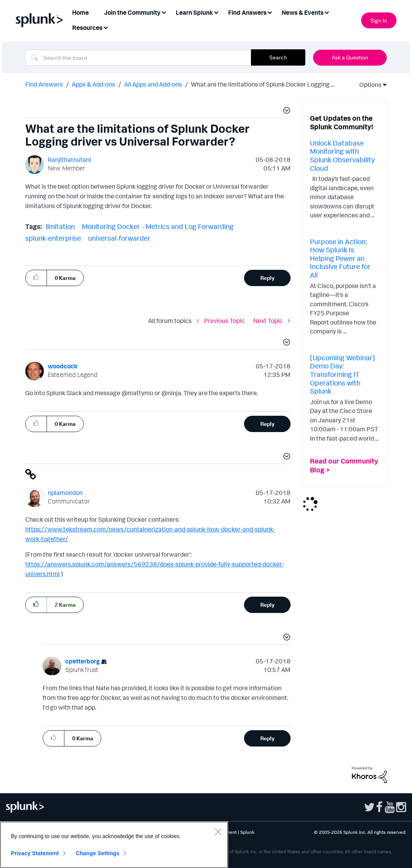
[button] (286, 111)
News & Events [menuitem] (303, 12)
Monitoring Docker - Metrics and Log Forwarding (158, 226)
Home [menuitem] (80, 12)
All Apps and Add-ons (153, 84)
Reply (267, 278)
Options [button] (368, 85)
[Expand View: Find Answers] (270, 12)
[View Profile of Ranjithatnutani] (69, 160)
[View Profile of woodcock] (63, 366)
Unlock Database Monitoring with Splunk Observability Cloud (342, 155)
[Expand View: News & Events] (327, 12)
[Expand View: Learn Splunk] (216, 12)
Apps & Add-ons (93, 84)
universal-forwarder (119, 238)
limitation (60, 226)
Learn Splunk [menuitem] (194, 12)
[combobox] (138, 57)
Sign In (379, 20)
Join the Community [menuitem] (132, 12)
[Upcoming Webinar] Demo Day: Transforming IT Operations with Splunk (343, 374)
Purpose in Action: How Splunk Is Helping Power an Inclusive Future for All (340, 258)
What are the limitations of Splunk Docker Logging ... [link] (263, 84)
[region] (114, 845)
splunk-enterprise (53, 238)
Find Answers (44, 84)
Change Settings (98, 853)
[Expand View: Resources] (106, 27)
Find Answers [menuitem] (247, 12)
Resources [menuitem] (87, 28)
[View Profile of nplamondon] (65, 493)
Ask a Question (350, 57)
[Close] (218, 832)
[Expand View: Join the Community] (164, 12)
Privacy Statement (35, 853)
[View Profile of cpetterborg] (82, 661)
